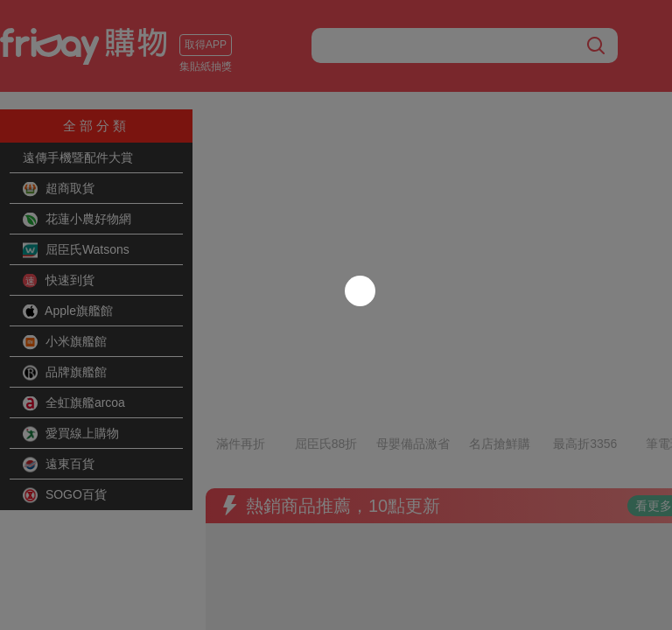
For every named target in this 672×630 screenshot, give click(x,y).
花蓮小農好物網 (77, 220)
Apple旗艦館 (68, 311)
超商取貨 (59, 189)
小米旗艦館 (65, 342)
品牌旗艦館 (65, 373)
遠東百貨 (59, 465)
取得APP (206, 45)
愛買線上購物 (71, 434)
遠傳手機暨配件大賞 (78, 157)
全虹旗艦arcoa (74, 403)
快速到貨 (59, 281)
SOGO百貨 (65, 495)
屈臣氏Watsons (76, 250)
